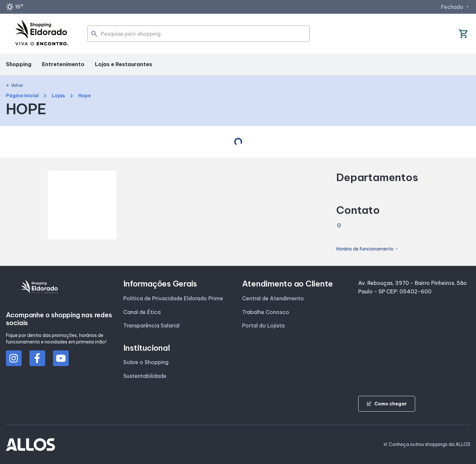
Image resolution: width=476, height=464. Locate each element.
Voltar (15, 85)
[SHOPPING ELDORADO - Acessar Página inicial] (42, 34)
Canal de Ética (142, 312)
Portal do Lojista (263, 325)
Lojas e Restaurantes (123, 64)
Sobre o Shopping (146, 362)
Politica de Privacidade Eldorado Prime (173, 298)
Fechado (456, 7)
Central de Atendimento (273, 298)
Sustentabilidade (145, 376)
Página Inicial (22, 96)
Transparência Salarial (151, 325)
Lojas (58, 96)
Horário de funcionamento (368, 249)
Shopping (19, 64)
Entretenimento (63, 64)
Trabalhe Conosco (266, 312)
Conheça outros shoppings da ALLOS (427, 444)
